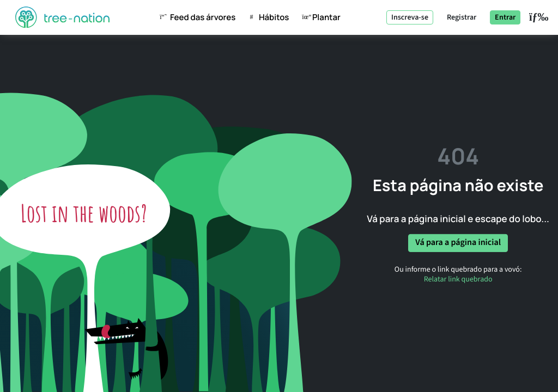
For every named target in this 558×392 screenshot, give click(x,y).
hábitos (266, 17)
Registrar (462, 17)
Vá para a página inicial (458, 243)
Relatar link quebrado (458, 279)
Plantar (319, 17)
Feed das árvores (195, 17)
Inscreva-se (410, 17)
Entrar (505, 17)
